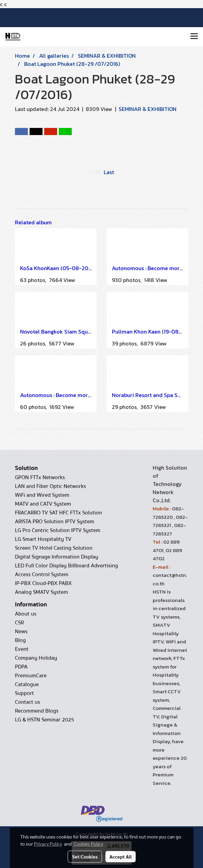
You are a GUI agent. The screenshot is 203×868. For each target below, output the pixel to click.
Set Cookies (85, 856)
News (21, 631)
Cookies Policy (88, 844)
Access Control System (42, 574)
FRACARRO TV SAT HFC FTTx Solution (58, 513)
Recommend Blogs (37, 711)
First (95, 172)
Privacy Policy (48, 844)
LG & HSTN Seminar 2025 (45, 720)
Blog (20, 640)
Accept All (121, 856)
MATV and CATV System (43, 504)
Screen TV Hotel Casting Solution (54, 548)
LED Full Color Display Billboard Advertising (66, 566)
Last (109, 172)
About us (26, 614)
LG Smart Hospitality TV (43, 539)
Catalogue (27, 684)
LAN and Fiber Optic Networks (50, 486)
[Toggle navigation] (194, 37)
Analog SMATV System (41, 592)
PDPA (21, 667)
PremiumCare (31, 676)
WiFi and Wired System (42, 495)
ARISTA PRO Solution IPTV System (55, 522)
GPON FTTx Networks (40, 477)
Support (24, 693)
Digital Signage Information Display (57, 557)
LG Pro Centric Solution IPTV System (58, 530)
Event (22, 649)
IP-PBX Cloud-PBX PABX (43, 583)
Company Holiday (36, 658)
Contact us (28, 702)
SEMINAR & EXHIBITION (148, 109)
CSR (19, 623)
